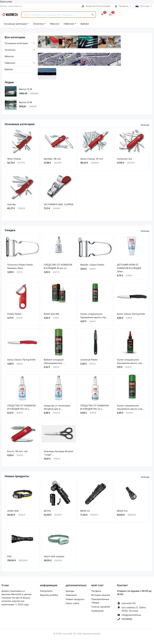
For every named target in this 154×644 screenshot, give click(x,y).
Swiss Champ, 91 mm (92, 159)
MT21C (47, 511)
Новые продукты (75, 599)
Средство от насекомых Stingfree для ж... (57, 407)
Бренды (70, 591)
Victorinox (38, 24)
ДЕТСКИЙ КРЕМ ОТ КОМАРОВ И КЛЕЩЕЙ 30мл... (129, 268)
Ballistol (85, 24)
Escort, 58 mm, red (17, 451)
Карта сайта (72, 603)
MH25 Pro (122, 511)
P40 (9, 556)
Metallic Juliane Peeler (92, 265)
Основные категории (15, 24)
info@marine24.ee (131, 615)
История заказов (101, 595)
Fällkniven (69, 24)
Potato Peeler (14, 314)
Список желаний (101, 607)
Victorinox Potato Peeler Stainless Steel (20, 266)
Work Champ (14, 159)
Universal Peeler (89, 360)
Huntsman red (124, 159)
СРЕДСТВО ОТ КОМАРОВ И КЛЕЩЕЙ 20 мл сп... (58, 266)
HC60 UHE (13, 511)
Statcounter (6, 2)
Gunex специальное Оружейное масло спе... (130, 361)
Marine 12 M (25, 89)
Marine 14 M (25, 102)
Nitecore (55, 24)
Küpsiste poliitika (49, 595)
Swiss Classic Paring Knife (131, 314)
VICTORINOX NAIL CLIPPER (59, 204)
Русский (143, 6)
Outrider (12, 204)
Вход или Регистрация (96, 6)
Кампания (71, 595)
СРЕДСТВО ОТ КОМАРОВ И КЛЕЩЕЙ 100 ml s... (21, 407)
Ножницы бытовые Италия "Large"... (58, 453)
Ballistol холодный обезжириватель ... (54, 361)
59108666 (127, 619)
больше (145, 125)
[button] (42, 44)
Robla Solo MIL (52, 314)
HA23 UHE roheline (54, 556)
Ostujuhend (46, 591)
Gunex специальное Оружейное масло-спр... (94, 316)
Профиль (122, 6)
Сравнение (97, 611)
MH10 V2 (85, 511)
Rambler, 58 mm (52, 159)
